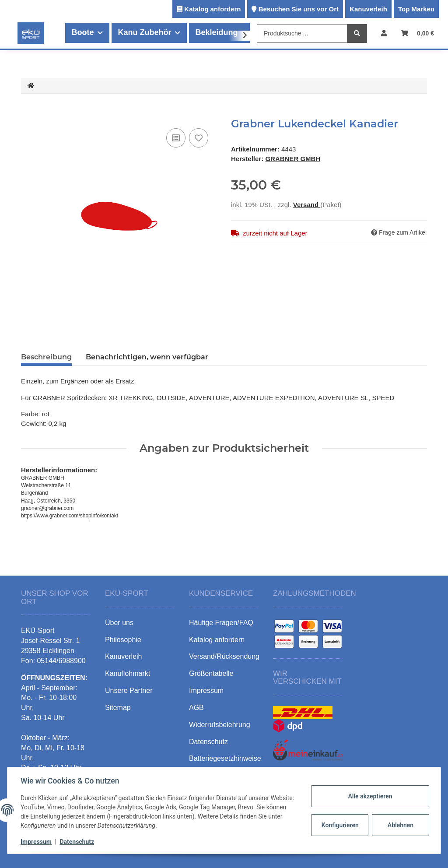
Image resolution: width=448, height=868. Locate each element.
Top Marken (416, 9)
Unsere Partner (129, 691)
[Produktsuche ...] (302, 33)
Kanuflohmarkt (128, 673)
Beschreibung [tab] (46, 357)
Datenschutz (78, 842)
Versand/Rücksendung (224, 656)
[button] (384, 33)
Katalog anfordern (212, 9)
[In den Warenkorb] (28, 113)
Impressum (37, 842)
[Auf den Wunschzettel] (199, 138)
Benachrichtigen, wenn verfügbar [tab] (147, 357)
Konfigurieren (340, 825)
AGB (196, 708)
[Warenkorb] (417, 33)
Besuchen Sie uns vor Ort (299, 9)
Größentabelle (211, 673)
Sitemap (118, 708)
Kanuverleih (368, 9)
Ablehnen (400, 825)
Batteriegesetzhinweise (225, 758)
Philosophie (123, 640)
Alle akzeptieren (369, 796)
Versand (307, 205)
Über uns (119, 623)
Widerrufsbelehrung (220, 725)
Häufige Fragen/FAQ (221, 623)
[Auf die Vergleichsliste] (176, 138)
